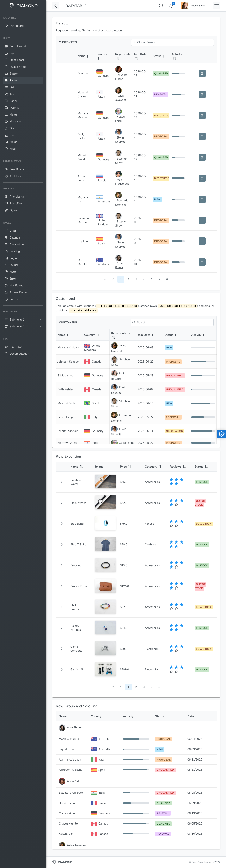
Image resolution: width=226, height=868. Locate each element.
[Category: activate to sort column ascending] (154, 467)
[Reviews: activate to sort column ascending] (179, 467)
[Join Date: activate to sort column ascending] (141, 56)
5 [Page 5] (151, 279)
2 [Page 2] (129, 279)
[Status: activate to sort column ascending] (159, 56)
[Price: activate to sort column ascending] (129, 467)
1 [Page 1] (121, 279)
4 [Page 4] (144, 279)
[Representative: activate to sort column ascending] (122, 56)
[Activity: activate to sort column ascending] (178, 56)
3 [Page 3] (136, 279)
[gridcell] (62, 482)
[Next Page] (159, 279)
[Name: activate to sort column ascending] (84, 56)
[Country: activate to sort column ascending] (103, 56)
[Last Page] (167, 279)
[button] (62, 482)
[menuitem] (23, 22)
